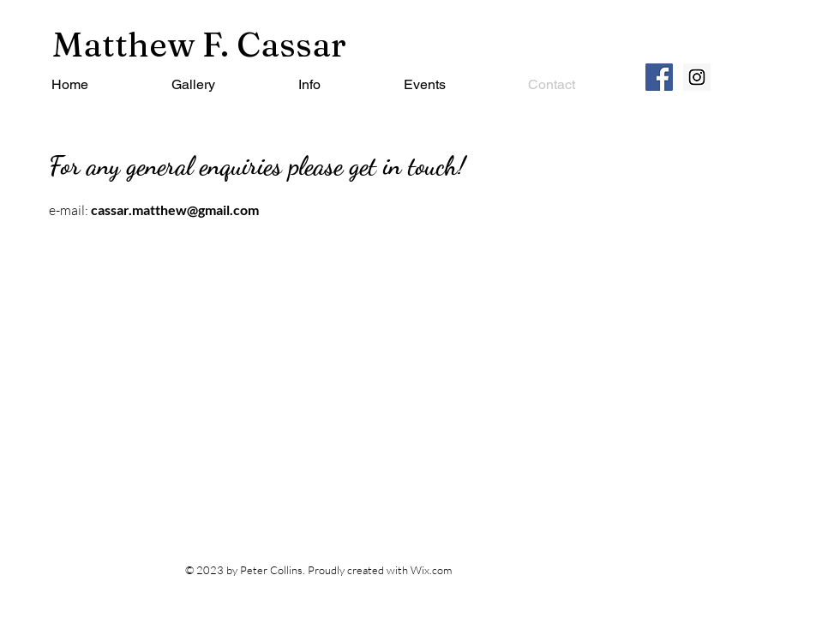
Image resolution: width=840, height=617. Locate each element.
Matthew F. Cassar (199, 44)
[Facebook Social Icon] (659, 77)
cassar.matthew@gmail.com (175, 210)
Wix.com (431, 570)
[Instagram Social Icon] (697, 77)
